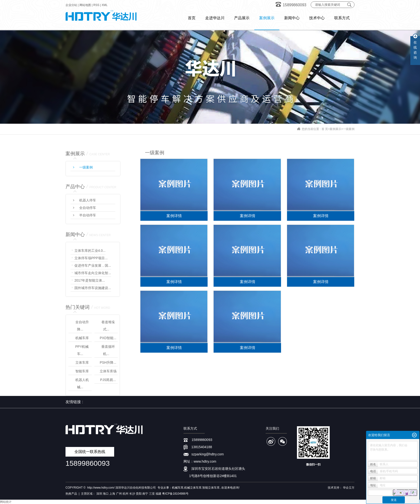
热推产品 (71, 494)
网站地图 (85, 5)
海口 (106, 494)
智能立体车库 (211, 488)
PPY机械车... (82, 350)
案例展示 (335, 129)
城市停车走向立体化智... (93, 273)
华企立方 (349, 488)
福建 (158, 494)
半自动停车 (88, 215)
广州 (119, 494)
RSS (96, 5)
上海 (112, 494)
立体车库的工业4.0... (90, 251)
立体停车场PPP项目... (91, 258)
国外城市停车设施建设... (93, 288)
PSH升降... (108, 362)
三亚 (152, 494)
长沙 (132, 494)
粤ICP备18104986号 (175, 494)
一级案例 (349, 129)
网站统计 (6, 502)
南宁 (145, 494)
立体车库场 (108, 371)
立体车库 (82, 362)
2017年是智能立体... (90, 280)
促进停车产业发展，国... (93, 265)
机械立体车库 (193, 488)
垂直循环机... (108, 350)
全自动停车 (88, 208)
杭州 (125, 494)
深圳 (99, 494)
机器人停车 (88, 200)
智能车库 (82, 371)
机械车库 (82, 338)
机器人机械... (82, 383)
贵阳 (139, 494)
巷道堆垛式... (108, 326)
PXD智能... (108, 338)
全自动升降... (82, 326)
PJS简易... (108, 380)
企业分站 (71, 5)
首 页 (325, 129)
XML (105, 5)
